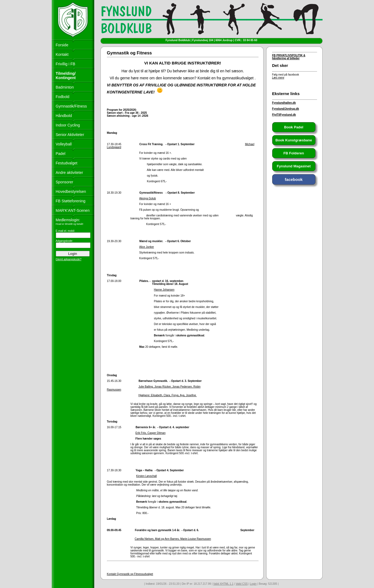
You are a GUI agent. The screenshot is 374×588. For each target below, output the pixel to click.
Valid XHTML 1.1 (223, 584)
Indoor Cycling (68, 125)
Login (253, 584)
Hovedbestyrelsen (71, 191)
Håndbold (64, 116)
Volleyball (64, 144)
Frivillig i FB (66, 64)
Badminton (65, 87)
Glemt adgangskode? (69, 259)
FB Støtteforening (71, 201)
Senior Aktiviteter (70, 135)
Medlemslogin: (68, 220)
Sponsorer (65, 182)
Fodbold (63, 97)
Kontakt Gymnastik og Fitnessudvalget (130, 574)
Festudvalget (67, 163)
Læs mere (278, 78)
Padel (61, 154)
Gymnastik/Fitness (71, 106)
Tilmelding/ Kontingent (66, 76)
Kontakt (62, 54)
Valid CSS (242, 584)
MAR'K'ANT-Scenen (73, 210)
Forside (62, 45)
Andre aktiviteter (69, 173)
